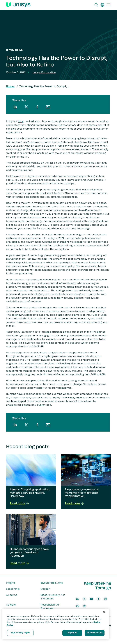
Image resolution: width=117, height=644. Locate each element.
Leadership (13, 589)
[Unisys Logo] (18, 5)
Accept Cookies (95, 633)
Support (46, 589)
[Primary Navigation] (108, 5)
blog (21, 122)
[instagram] (105, 599)
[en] (102, 5)
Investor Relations (52, 583)
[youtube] (91, 599)
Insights (11, 583)
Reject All (72, 633)
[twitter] (26, 107)
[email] (48, 107)
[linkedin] (15, 107)
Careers (11, 605)
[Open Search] (96, 5)
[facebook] (37, 107)
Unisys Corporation (44, 72)
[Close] (104, 612)
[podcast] (84, 606)
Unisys (10, 86)
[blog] (77, 606)
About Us (12, 595)
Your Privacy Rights (20, 633)
